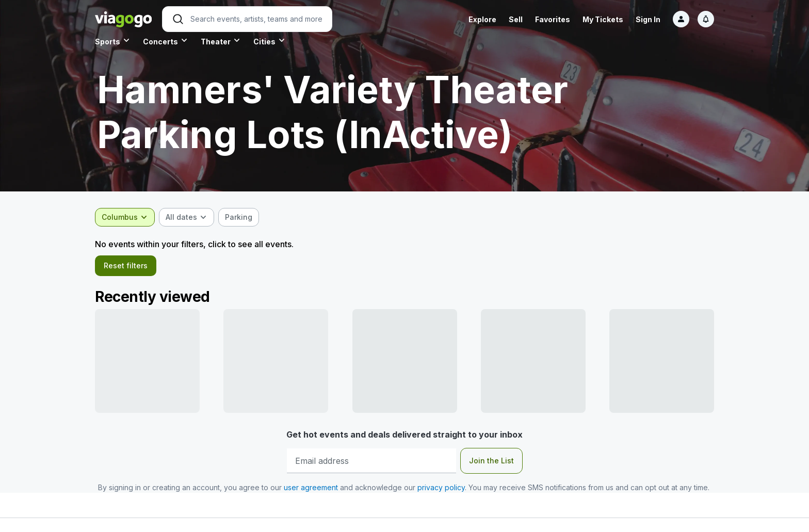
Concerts (160, 42)
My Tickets (603, 19)
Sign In (648, 19)
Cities (264, 42)
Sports (108, 42)
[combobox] (125, 217)
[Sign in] (681, 19)
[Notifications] (706, 19)
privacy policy (441, 491)
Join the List (491, 465)
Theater (216, 42)
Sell (516, 19)
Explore (482, 19)
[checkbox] (239, 217)
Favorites (553, 19)
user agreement (311, 491)
